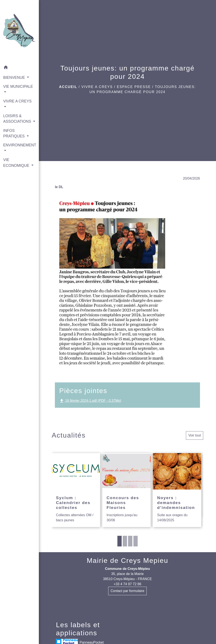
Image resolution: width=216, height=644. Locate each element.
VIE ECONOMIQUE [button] (17, 163)
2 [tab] (125, 541)
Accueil (68, 87)
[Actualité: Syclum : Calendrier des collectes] (76, 490)
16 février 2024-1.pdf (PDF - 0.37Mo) (90, 401)
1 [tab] (120, 541)
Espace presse (134, 87)
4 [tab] (136, 541)
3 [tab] (130, 541)
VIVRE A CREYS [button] (17, 101)
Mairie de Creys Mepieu (127, 560)
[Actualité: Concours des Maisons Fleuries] (126, 490)
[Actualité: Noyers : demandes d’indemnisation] (177, 490)
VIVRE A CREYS (97, 87)
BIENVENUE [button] (15, 78)
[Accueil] (19, 31)
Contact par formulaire (127, 591)
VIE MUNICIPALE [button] (18, 86)
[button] (19, 68)
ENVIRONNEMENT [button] (19, 145)
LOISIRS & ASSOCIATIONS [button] (18, 119)
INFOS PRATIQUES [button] (14, 133)
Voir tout (195, 435)
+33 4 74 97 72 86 (127, 584)
